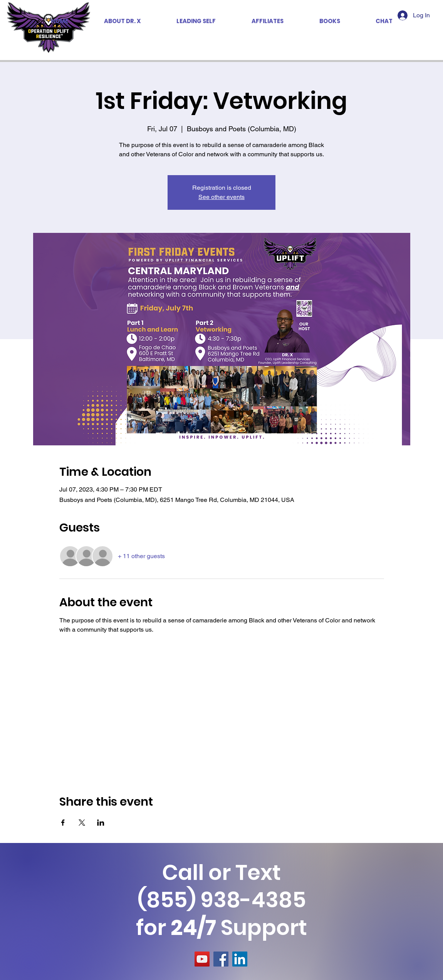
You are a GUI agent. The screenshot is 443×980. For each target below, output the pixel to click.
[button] (267, 21)
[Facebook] (221, 959)
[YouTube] (202, 959)
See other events (221, 197)
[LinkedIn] (240, 959)
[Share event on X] (82, 823)
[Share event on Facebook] (63, 823)
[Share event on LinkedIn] (101, 823)
